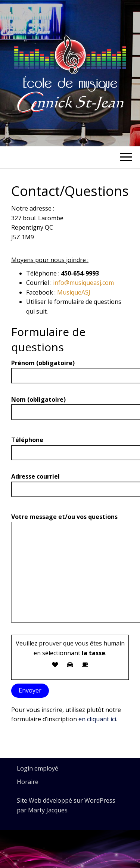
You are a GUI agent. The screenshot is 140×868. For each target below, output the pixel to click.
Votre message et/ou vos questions (70, 570)
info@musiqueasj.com (83, 283)
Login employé (38, 768)
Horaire (28, 782)
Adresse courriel (70, 483)
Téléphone (70, 446)
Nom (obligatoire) (70, 406)
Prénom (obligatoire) (70, 369)
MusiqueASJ (74, 292)
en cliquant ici (97, 719)
